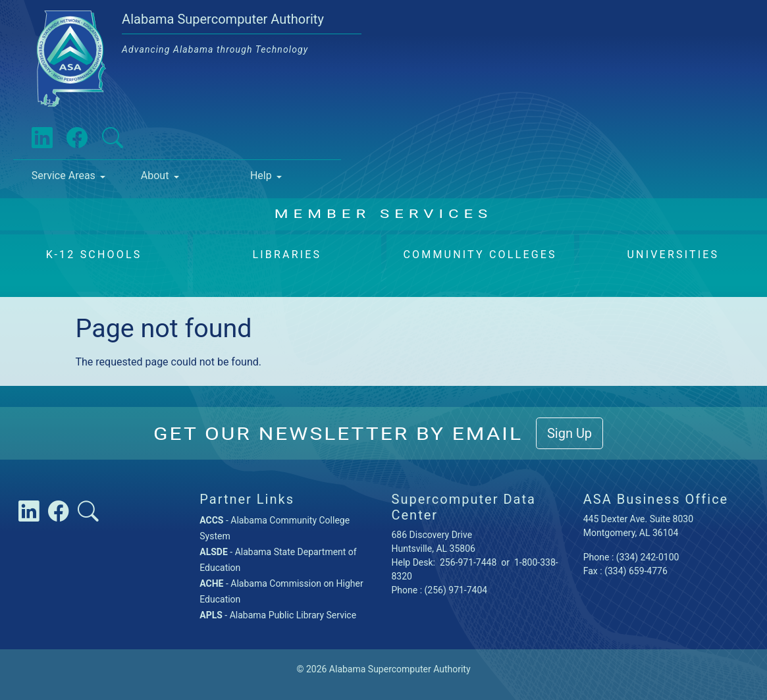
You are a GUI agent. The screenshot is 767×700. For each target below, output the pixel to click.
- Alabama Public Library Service (278, 615)
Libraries (287, 255)
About (155, 175)
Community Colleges (480, 255)
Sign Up (569, 433)
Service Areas (64, 175)
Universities (673, 255)
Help (261, 175)
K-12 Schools (94, 255)
